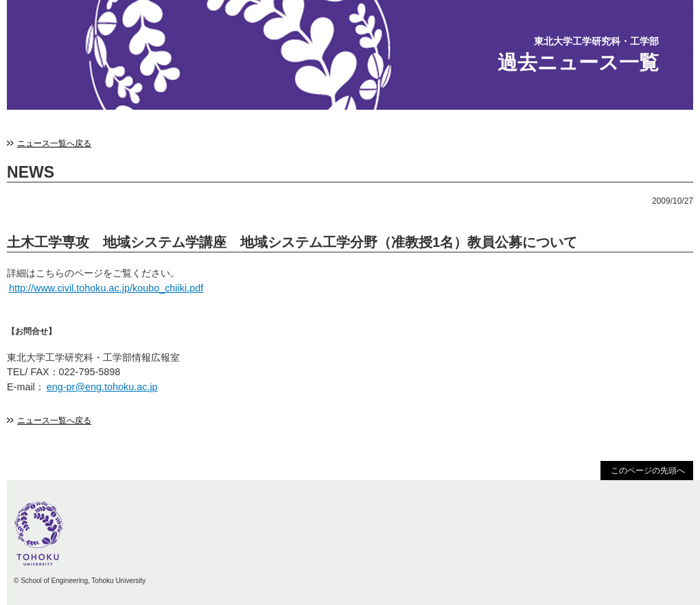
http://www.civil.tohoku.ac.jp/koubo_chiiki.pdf (106, 288)
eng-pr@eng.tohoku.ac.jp (102, 387)
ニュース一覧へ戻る (54, 143)
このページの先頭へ (648, 471)
